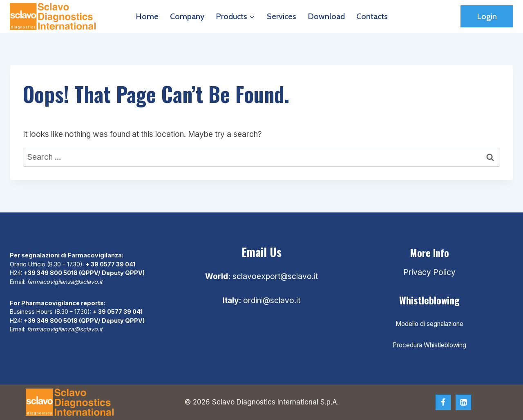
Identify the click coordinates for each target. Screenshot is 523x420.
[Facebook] (443, 402)
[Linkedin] (463, 402)
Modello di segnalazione (429, 324)
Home (147, 16)
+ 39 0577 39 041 (110, 264)
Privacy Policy (429, 272)
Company (187, 16)
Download (326, 16)
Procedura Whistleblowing (429, 345)
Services (282, 16)
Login (487, 16)
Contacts (372, 16)
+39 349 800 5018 (51, 273)
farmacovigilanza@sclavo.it (65, 282)
